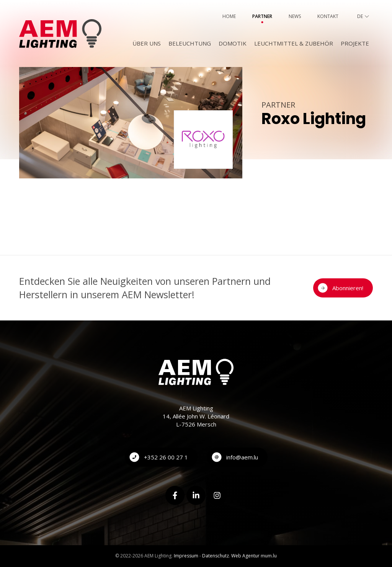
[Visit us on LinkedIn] (196, 495)
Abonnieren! (348, 288)
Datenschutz (216, 556)
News (295, 16)
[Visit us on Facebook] (175, 495)
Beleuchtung (190, 43)
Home (229, 16)
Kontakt (328, 16)
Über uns (147, 43)
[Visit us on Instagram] (217, 495)
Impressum (186, 556)
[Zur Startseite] (60, 33)
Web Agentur (245, 556)
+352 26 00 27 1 (166, 457)
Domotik (233, 43)
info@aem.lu (242, 457)
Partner (262, 16)
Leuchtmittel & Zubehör (294, 43)
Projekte (355, 43)
